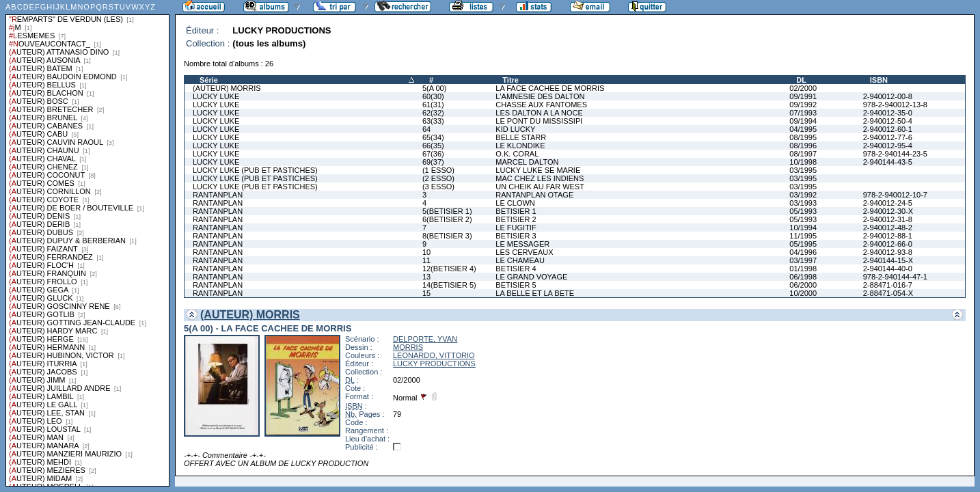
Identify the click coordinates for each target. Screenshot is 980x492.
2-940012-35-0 (888, 113)
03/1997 (803, 260)
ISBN (879, 80)
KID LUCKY (515, 129)
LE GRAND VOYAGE (531, 277)
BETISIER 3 (516, 236)
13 (426, 277)
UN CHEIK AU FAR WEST (540, 187)
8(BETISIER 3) (447, 236)
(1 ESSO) (438, 170)
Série (209, 80)
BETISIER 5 (516, 285)
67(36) (433, 154)
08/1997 (803, 154)
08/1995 (803, 137)
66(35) (433, 146)
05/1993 (803, 211)
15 (426, 293)
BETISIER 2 (516, 219)
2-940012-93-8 (888, 252)
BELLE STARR (521, 137)
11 (426, 260)
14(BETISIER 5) (449, 285)
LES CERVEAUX (524, 252)
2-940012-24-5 (888, 203)
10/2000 (803, 293)
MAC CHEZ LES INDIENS (540, 178)
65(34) (433, 137)
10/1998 (803, 162)
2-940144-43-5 (888, 162)
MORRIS (408, 347)
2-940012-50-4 (888, 121)
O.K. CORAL (517, 154)
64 (426, 129)
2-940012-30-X (888, 211)
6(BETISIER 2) (447, 219)
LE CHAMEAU (520, 260)
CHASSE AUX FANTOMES (541, 105)
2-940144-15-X (888, 260)
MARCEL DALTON (527, 162)
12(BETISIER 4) (449, 269)
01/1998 (803, 269)
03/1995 (803, 170)
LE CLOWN (515, 203)
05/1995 (803, 244)
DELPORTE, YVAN (425, 339)
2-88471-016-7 (888, 285)
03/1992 (803, 195)
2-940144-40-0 (888, 269)
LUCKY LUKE (216, 96)
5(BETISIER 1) (447, 211)
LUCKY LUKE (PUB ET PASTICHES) (255, 170)
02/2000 (803, 88)
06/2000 (803, 285)
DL (801, 80)
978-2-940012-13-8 (895, 105)
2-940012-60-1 (888, 129)
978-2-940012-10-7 (895, 195)
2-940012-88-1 (888, 236)
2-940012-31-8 (888, 219)
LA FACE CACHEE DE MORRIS (550, 88)
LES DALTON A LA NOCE (539, 113)
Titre (511, 80)
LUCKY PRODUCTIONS (434, 364)
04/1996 (803, 252)
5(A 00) (434, 88)
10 (426, 252)
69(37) (433, 162)
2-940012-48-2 (888, 228)
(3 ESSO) (438, 187)
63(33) (433, 121)
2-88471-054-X (888, 293)
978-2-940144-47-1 (895, 277)
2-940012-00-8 (888, 96)
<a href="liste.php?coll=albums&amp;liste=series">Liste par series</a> (87, 243)
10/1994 (803, 228)
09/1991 (803, 96)
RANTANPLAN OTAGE (534, 195)
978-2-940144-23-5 (895, 154)
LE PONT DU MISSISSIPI (539, 121)
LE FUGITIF (516, 228)
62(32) (433, 113)
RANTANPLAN (218, 195)
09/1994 (803, 121)
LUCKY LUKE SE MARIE (538, 170)
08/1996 (803, 146)
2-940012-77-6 (888, 137)
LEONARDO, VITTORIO (434, 355)
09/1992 (803, 105)
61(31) (433, 105)
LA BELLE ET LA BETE (535, 293)
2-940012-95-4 (888, 146)
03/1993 (803, 203)
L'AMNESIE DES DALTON (540, 96)
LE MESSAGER (522, 244)
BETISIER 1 (516, 211)
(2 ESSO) (438, 178)
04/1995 (803, 129)
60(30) (433, 96)
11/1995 (803, 236)
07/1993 (803, 113)
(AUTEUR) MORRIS (227, 88)
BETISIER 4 (516, 269)
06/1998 (803, 277)
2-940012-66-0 (888, 244)
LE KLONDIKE (520, 146)
